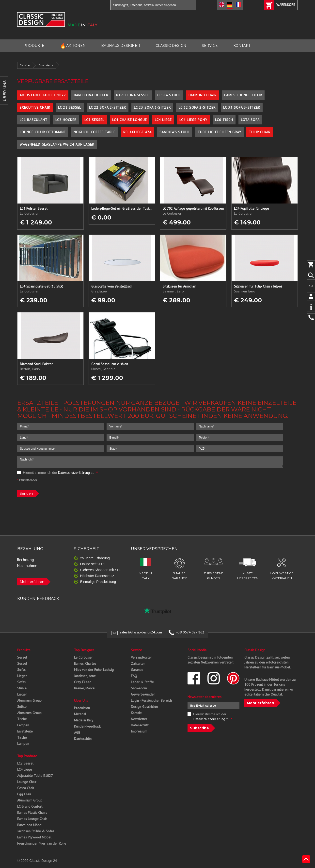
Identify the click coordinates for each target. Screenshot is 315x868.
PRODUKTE (34, 46)
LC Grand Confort (30, 806)
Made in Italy (84, 720)
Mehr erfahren (32, 582)
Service (25, 65)
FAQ (134, 676)
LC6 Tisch (224, 120)
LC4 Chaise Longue (130, 120)
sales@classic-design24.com (141, 632)
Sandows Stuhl (175, 132)
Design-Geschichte (144, 707)
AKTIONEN (73, 46)
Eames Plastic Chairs (32, 813)
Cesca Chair (26, 788)
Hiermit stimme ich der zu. (57, 473)
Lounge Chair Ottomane (43, 132)
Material (80, 714)
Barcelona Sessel (133, 95)
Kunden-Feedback (87, 726)
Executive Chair (35, 107)
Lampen (23, 725)
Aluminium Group (30, 800)
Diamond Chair (203, 95)
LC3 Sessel (94, 120)
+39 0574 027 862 (190, 632)
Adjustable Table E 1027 (43, 95)
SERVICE (210, 46)
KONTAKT (242, 46)
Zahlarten (138, 664)
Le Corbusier (83, 657)
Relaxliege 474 (137, 132)
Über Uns (81, 700)
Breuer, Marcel (85, 688)
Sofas (21, 670)
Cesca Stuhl (169, 95)
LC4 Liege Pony (193, 120)
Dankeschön (83, 739)
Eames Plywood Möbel (34, 837)
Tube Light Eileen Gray (219, 132)
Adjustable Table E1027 (35, 776)
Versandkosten (142, 657)
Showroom (139, 688)
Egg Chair (24, 794)
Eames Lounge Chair (243, 95)
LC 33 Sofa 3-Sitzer (242, 107)
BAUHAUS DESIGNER (121, 46)
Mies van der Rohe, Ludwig (94, 670)
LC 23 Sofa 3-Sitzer (152, 107)
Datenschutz (140, 725)
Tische (22, 719)
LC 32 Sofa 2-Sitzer (197, 107)
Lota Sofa (250, 120)
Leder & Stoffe (142, 682)
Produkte (24, 650)
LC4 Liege (163, 120)
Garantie (137, 670)
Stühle (22, 688)
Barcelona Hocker (91, 95)
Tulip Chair (260, 132)
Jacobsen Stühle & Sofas (36, 831)
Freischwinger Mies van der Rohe (42, 843)
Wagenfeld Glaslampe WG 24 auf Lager (57, 144)
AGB (77, 732)
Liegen (22, 676)
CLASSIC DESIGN (171, 46)
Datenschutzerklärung (74, 473)
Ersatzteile (46, 65)
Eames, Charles (85, 664)
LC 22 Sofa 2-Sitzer (108, 107)
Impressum (139, 731)
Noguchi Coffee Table (94, 132)
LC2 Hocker (66, 120)
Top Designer (84, 650)
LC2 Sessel (25, 763)
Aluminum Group (29, 700)
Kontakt (136, 713)
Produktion (82, 708)
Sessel (22, 657)
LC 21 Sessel (70, 107)
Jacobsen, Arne (85, 676)
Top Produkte (27, 756)
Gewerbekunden (143, 694)
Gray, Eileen (83, 682)
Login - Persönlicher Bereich (151, 700)
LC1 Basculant (34, 120)
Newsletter (139, 719)
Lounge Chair (27, 782)
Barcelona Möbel (30, 825)
